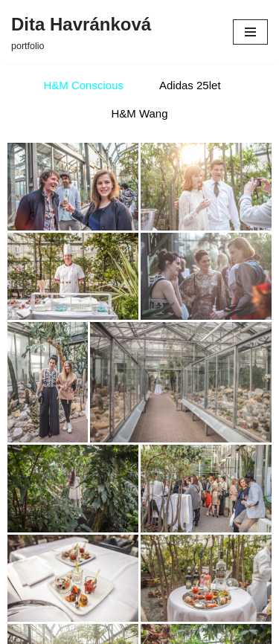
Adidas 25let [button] (190, 85)
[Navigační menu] (250, 32)
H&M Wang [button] (139, 113)
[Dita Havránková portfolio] (81, 32)
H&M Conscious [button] (83, 85)
